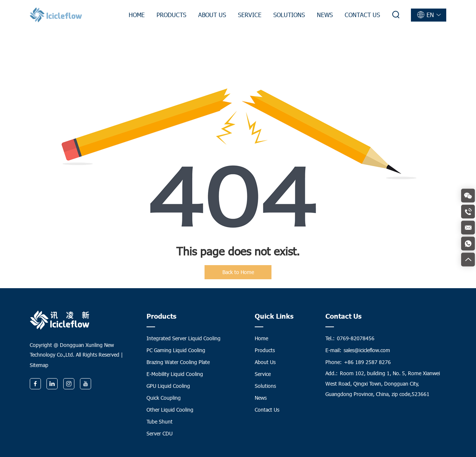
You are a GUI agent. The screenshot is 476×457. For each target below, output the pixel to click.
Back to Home (238, 272)
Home (137, 15)
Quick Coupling (164, 398)
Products (171, 15)
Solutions (289, 15)
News (325, 15)
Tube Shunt (160, 421)
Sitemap (39, 365)
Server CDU (160, 433)
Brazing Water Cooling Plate (178, 362)
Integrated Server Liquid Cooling (184, 338)
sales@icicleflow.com (367, 350)
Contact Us (362, 15)
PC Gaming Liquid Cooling (176, 350)
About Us (212, 15)
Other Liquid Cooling (170, 410)
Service (250, 15)
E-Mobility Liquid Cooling (175, 374)
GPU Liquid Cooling (168, 386)
